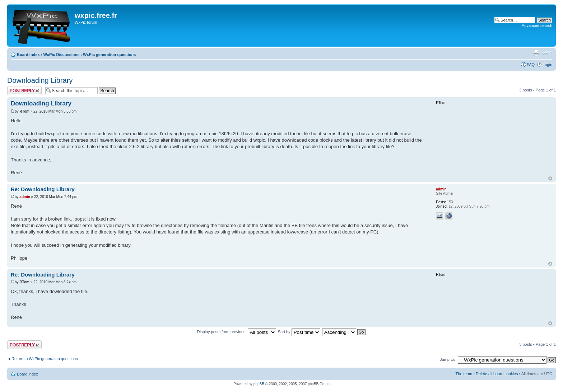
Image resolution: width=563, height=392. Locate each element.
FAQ (531, 65)
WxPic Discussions (61, 55)
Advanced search (537, 25)
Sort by (299, 332)
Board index (28, 55)
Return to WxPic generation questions (45, 359)
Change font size (547, 53)
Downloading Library (40, 80)
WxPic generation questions (109, 55)
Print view (536, 53)
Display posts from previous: (237, 332)
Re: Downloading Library (43, 189)
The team (464, 374)
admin (25, 197)
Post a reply (24, 91)
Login (547, 65)
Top (550, 178)
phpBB (259, 384)
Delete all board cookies (497, 374)
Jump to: (447, 359)
